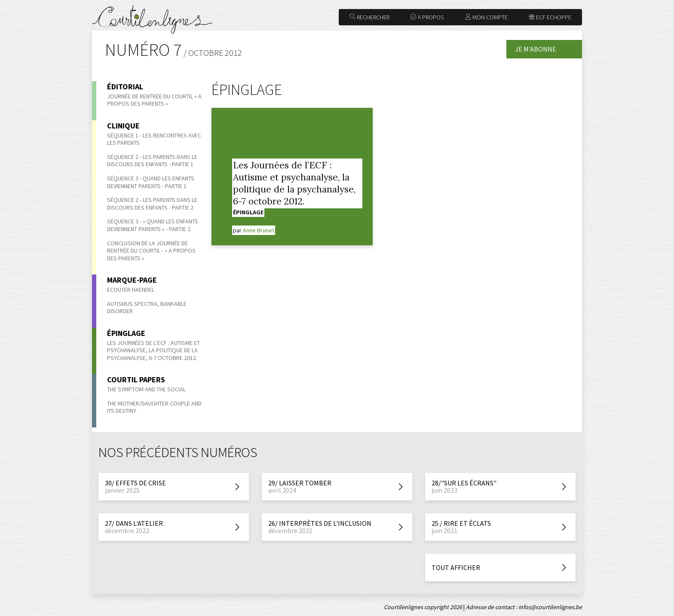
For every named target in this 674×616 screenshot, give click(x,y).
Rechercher (369, 17)
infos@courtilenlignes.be (550, 607)
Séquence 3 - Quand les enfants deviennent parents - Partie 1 (151, 182)
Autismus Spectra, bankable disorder (147, 308)
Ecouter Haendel (131, 290)
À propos (427, 17)
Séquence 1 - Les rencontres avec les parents (154, 139)
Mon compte (486, 17)
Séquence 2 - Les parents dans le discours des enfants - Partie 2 (152, 204)
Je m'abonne (536, 49)
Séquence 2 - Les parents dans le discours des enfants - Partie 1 (152, 161)
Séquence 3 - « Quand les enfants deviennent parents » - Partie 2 (153, 225)
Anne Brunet (259, 230)
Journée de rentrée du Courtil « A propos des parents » (154, 100)
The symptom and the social (146, 389)
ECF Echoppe (550, 17)
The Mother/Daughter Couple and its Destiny (154, 407)
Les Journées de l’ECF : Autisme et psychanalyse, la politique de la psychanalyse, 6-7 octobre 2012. (153, 350)
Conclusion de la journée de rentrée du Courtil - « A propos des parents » (151, 251)
